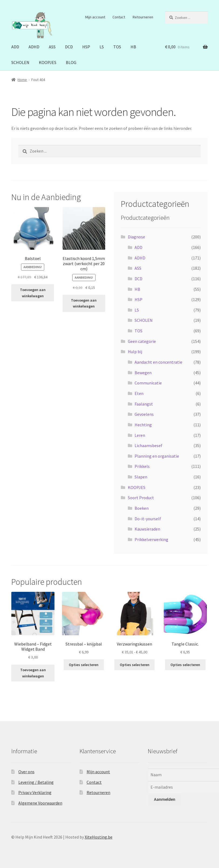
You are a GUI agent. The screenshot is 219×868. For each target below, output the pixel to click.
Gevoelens (144, 414)
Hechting (143, 425)
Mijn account (95, 17)
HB (133, 47)
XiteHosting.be (99, 837)
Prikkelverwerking (151, 539)
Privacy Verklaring (35, 792)
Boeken (142, 508)
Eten (139, 393)
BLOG (71, 62)
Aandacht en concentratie (158, 362)
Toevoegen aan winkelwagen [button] (33, 293)
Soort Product (141, 498)
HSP (86, 47)
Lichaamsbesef (148, 445)
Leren (140, 435)
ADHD (34, 47)
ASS (52, 47)
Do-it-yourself (148, 519)
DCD (69, 47)
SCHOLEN (20, 62)
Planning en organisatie (157, 456)
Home (22, 80)
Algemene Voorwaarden (40, 803)
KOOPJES (48, 62)
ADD (15, 47)
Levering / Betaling (36, 782)
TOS (117, 47)
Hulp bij (135, 352)
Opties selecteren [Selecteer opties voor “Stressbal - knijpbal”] (84, 665)
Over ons (26, 772)
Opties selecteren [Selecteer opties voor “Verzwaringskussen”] (135, 665)
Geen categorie (142, 341)
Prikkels (142, 466)
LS (102, 47)
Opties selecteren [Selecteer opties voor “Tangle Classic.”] (185, 665)
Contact (119, 17)
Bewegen (143, 373)
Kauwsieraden (147, 529)
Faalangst (144, 404)
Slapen (141, 477)
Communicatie (148, 383)
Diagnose (136, 237)
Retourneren (143, 17)
